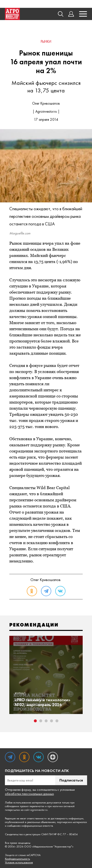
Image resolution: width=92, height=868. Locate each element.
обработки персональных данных (29, 794)
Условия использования (19, 863)
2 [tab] (41, 721)
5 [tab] (57, 721)
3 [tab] (46, 721)
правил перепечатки (32, 806)
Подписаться (71, 780)
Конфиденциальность (17, 859)
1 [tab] (35, 721)
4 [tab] (52, 721)
